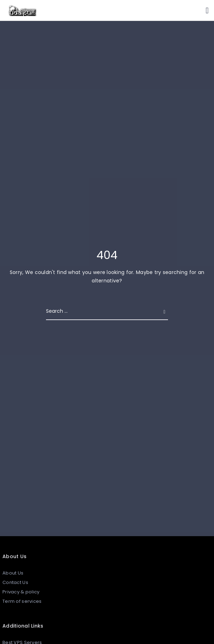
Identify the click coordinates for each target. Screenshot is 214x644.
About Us (13, 573)
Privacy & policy (21, 592)
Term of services (22, 601)
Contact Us (15, 582)
